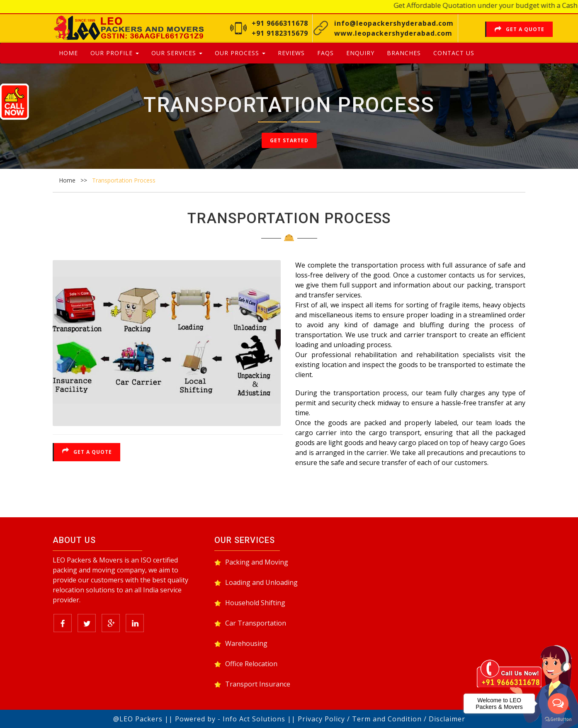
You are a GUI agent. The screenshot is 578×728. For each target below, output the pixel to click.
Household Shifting (255, 603)
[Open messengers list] (558, 704)
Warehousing (246, 643)
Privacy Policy (321, 719)
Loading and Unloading (261, 582)
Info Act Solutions (254, 719)
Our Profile (115, 53)
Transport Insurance (258, 684)
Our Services (177, 53)
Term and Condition (387, 719)
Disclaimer (447, 719)
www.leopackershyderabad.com (393, 33)
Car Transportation (256, 623)
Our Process (240, 53)
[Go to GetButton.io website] (558, 719)
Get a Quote (520, 29)
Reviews (291, 53)
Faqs (325, 53)
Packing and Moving (257, 562)
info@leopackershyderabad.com (394, 23)
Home (68, 53)
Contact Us (454, 53)
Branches (404, 53)
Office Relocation (251, 664)
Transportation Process (124, 180)
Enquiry (360, 53)
